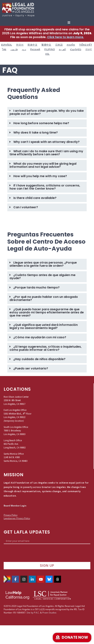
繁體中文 (46, 45)
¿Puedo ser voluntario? (31, 368)
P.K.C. (37, 613)
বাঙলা (89, 49)
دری (24, 49)
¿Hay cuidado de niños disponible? (39, 359)
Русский (35, 49)
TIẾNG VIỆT (86, 45)
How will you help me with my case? (40, 176)
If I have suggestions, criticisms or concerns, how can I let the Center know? (45, 187)
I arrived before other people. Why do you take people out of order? (47, 112)
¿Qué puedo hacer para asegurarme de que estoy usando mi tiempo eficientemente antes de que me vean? (47, 312)
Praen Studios (49, 613)
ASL (47, 54)
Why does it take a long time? (36, 133)
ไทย (4, 49)
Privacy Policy (11, 515)
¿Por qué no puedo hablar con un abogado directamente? (44, 298)
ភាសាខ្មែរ (71, 45)
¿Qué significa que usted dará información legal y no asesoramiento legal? (44, 326)
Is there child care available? (35, 198)
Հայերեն (76, 49)
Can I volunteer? (26, 207)
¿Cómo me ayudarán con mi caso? (40, 337)
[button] (69, 23)
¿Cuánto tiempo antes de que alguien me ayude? (43, 277)
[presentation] (32, 553)
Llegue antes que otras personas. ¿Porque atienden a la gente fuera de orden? (43, 264)
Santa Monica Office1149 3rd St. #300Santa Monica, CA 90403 (15, 457)
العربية (62, 49)
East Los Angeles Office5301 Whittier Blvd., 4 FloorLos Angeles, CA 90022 (17, 414)
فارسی (14, 49)
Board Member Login (15, 506)
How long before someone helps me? (41, 123)
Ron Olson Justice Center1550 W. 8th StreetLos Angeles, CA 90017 (16, 400)
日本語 (59, 45)
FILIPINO (50, 49)
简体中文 (32, 45)
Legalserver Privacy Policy (17, 518)
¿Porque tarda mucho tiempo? (36, 287)
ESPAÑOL (7, 45)
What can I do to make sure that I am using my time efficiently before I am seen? (46, 153)
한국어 (20, 45)
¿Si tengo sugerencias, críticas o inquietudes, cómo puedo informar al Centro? (46, 348)
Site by (30, 613)
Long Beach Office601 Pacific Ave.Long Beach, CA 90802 (15, 444)
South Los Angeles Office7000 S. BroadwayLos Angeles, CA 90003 (16, 431)
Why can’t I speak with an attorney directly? (46, 142)
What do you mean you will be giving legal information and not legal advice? (43, 165)
